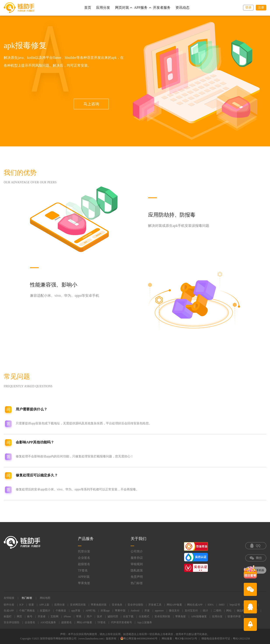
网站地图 (45, 598)
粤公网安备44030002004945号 (139, 638)
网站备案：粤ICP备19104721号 (180, 639)
